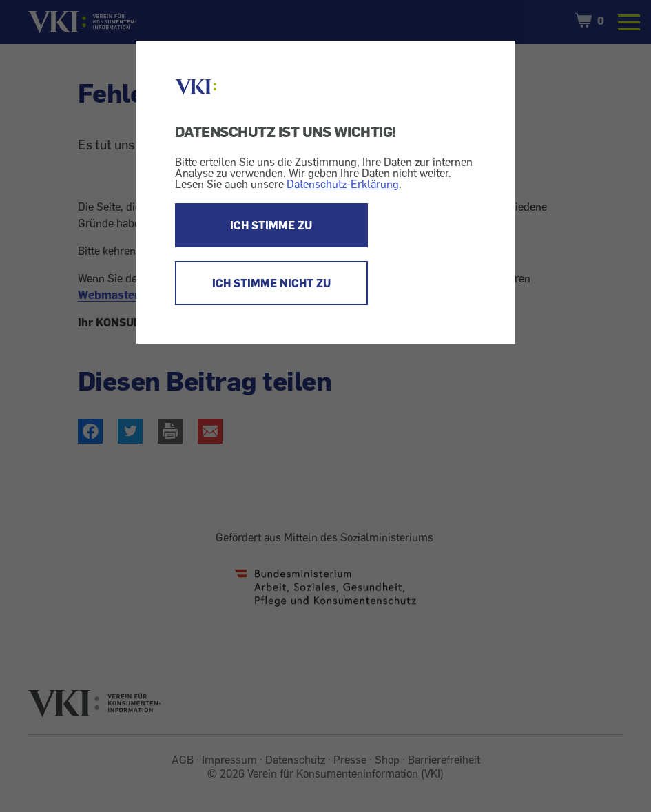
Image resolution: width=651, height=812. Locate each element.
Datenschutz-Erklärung (343, 184)
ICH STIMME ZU (271, 225)
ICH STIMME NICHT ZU (271, 283)
